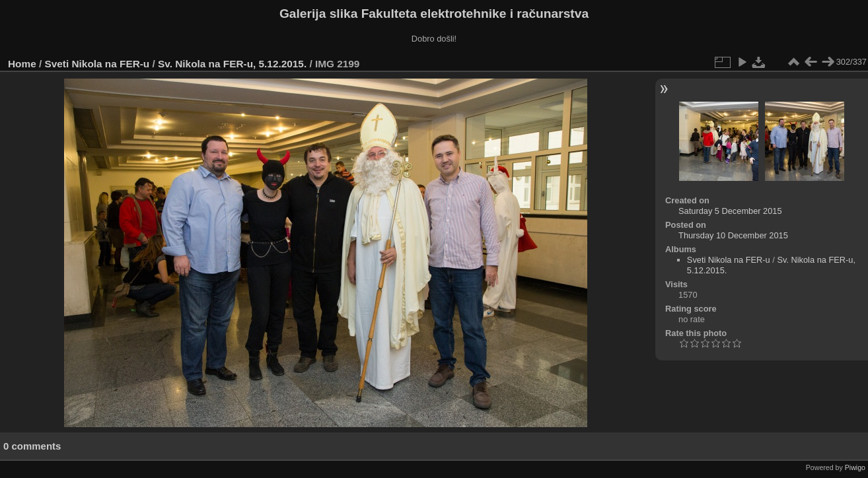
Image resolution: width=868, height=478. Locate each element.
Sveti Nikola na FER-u (97, 64)
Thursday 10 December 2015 (733, 235)
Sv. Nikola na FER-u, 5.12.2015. (232, 64)
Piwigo (855, 467)
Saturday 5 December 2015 (730, 211)
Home (22, 64)
